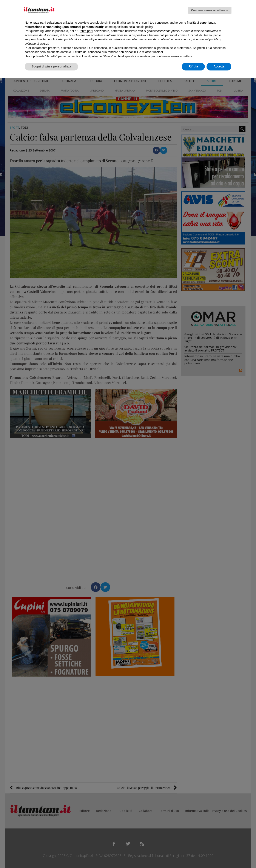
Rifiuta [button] (193, 66)
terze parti (86, 31)
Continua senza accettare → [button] (210, 10)
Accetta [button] (219, 66)
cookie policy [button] (144, 27)
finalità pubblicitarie (50, 39)
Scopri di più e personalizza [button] (51, 66)
